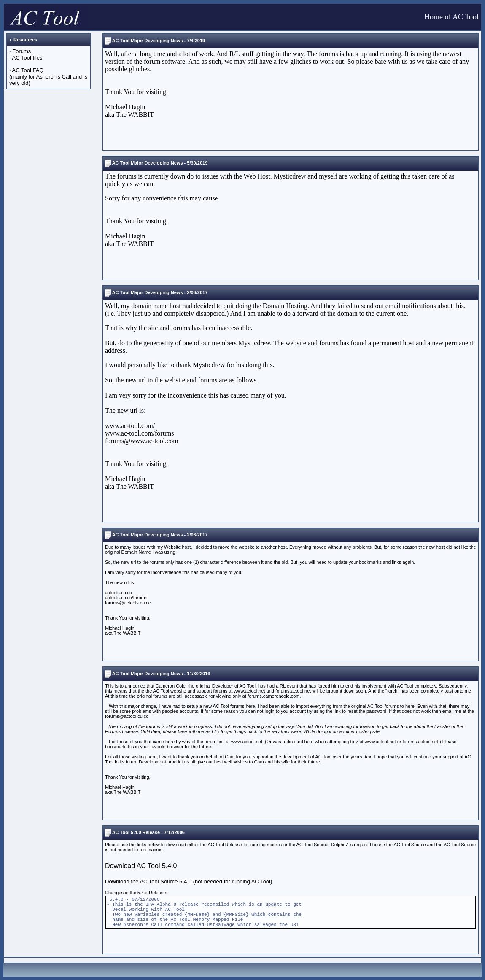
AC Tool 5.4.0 (157, 866)
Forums (22, 51)
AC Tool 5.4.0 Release (136, 832)
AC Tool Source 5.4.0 (166, 881)
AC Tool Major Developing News (148, 41)
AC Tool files (27, 58)
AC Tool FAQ (28, 70)
